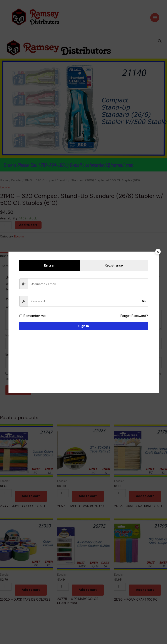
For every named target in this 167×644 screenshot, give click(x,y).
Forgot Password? (134, 316)
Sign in (84, 326)
